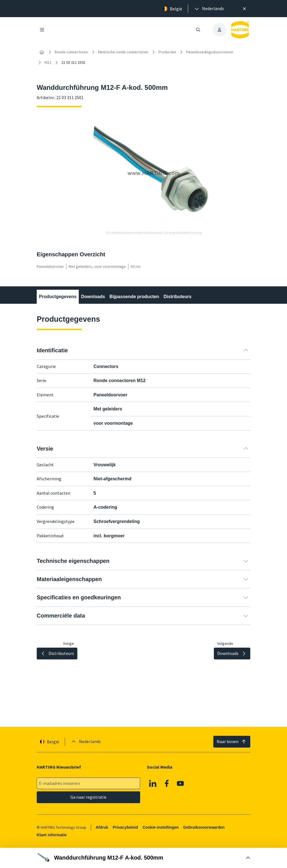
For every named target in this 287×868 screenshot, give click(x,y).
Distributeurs (178, 297)
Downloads (93, 297)
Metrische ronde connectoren (123, 52)
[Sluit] (244, 9)
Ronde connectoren (71, 52)
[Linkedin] (153, 784)
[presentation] (209, 9)
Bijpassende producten (134, 297)
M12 (48, 62)
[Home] (42, 52)
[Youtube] (180, 784)
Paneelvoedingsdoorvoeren (210, 52)
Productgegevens (58, 297)
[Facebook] (167, 784)
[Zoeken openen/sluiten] (198, 30)
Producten (167, 52)
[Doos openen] (143, 858)
